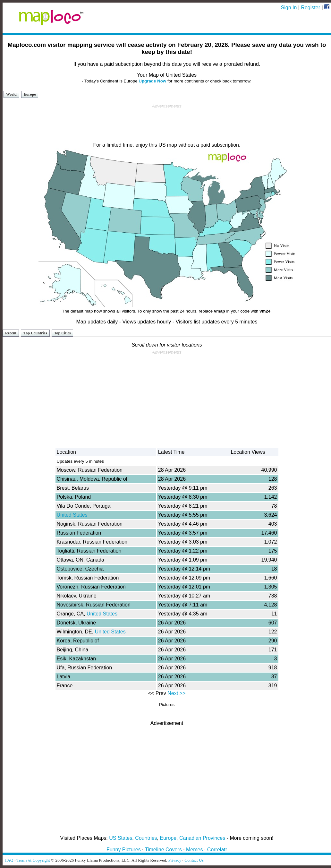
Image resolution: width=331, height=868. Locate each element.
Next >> (176, 693)
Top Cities (63, 333)
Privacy (175, 860)
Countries (146, 838)
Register (310, 8)
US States (121, 838)
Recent (11, 333)
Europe (30, 94)
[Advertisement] (167, 123)
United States (72, 515)
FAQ (9, 860)
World (11, 94)
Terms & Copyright (33, 860)
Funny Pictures (124, 850)
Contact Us (194, 860)
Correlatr (217, 850)
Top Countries (35, 333)
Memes (194, 850)
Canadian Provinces (202, 838)
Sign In (289, 8)
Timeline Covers (163, 850)
